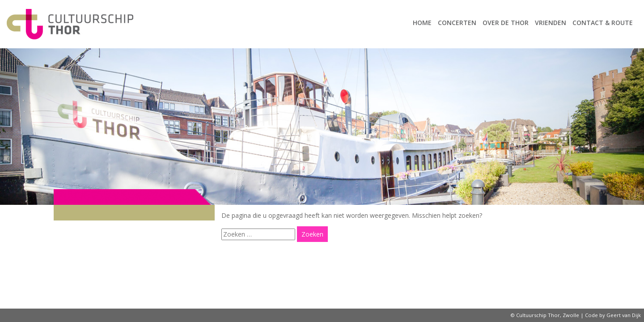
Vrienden (551, 23)
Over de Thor (506, 23)
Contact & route (603, 23)
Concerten (457, 23)
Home (422, 23)
